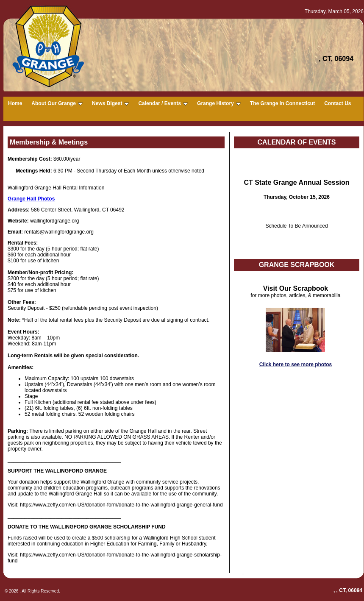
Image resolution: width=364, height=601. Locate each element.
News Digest (110, 103)
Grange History (219, 103)
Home (15, 103)
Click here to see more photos (296, 364)
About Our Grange (57, 103)
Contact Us (338, 103)
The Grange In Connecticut (282, 103)
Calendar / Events (163, 103)
